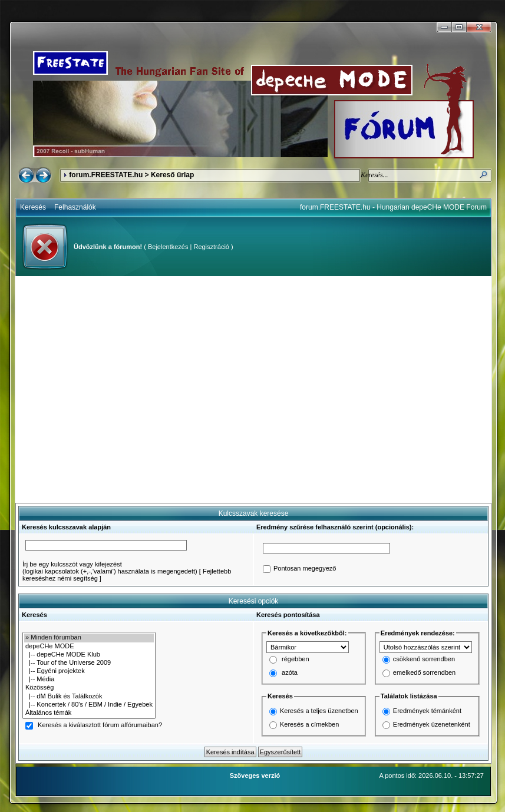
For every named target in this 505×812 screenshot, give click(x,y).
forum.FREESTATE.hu (106, 175)
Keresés (33, 207)
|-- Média (89, 680)
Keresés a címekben (309, 724)
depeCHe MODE (89, 647)
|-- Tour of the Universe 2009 (89, 663)
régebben (296, 659)
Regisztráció (211, 247)
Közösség (89, 688)
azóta (290, 673)
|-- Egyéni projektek (89, 671)
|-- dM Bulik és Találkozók (89, 697)
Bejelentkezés (168, 247)
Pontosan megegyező (305, 569)
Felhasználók (75, 207)
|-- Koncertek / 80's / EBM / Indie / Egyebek (89, 705)
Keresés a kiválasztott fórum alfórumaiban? (100, 725)
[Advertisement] (110, 390)
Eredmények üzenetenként (432, 724)
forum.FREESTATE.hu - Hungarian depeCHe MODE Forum (393, 207)
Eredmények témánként (427, 711)
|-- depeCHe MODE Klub (89, 655)
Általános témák (89, 713)
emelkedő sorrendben (424, 673)
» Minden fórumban (89, 638)
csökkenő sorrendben (424, 659)
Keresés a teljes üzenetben (319, 711)
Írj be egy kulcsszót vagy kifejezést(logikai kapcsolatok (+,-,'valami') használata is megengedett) (110, 568)
